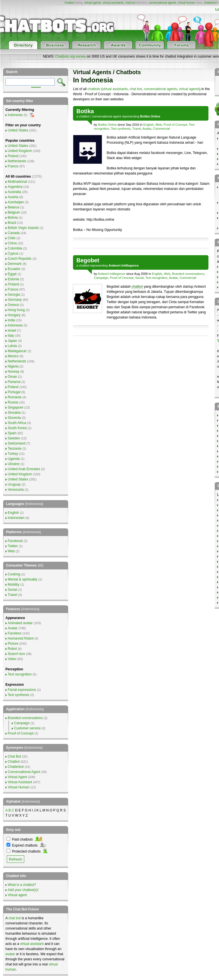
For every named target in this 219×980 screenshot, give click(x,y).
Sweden (14, 438)
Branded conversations (188, 274)
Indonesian (16, 518)
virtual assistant (32, 944)
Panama (14, 382)
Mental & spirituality (23, 579)
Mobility (14, 585)
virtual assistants (113, 3)
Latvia (12, 346)
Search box (16, 654)
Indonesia (15, 115)
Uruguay (14, 484)
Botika (85, 111)
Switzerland (17, 443)
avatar (10, 954)
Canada (14, 233)
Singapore (16, 407)
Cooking (14, 574)
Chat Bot (14, 756)
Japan (12, 341)
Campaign (101, 278)
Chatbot (69, 3)
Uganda (14, 459)
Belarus (14, 207)
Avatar (147, 129)
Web (159, 125)
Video (12, 659)
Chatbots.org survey (70, 56)
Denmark (15, 264)
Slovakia (14, 413)
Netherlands (17, 161)
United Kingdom (20, 151)
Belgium (14, 212)
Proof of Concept (175, 125)
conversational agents (162, 3)
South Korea (17, 428)
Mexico (13, 356)
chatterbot (210, 3)
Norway (14, 372)
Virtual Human (19, 787)
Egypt (12, 274)
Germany (15, 300)
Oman (12, 377)
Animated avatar (20, 623)
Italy (11, 336)
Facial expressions (22, 690)
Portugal (14, 392)
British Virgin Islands (23, 228)
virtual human (186, 3)
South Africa (17, 423)
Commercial (162, 129)
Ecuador (14, 269)
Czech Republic (20, 259)
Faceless (15, 633)
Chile (12, 238)
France (13, 166)
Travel (137, 129)
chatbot (84, 116)
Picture (13, 644)
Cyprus (13, 253)
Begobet (88, 260)
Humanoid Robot (21, 638)
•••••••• (36, 87)
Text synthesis (121, 129)
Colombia (15, 248)
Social (139, 278)
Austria (13, 197)
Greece (13, 305)
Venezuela (16, 490)
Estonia (13, 279)
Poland (13, 156)
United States (18, 130)
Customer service (27, 728)
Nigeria (13, 366)
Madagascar (17, 351)
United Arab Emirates (24, 469)
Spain (12, 433)
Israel (12, 330)
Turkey (13, 454)
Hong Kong (16, 310)
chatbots (94, 89)
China (12, 243)
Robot (12, 649)
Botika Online (107, 125)
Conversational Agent (24, 772)
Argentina (15, 187)
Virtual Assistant (20, 782)
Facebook (15, 541)
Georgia (14, 295)
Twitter (13, 546)
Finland (13, 284)
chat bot (130, 3)
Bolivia (13, 218)
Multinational (17, 182)
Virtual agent (17, 895)
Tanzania (15, 449)
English (149, 125)
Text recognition (156, 278)
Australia (14, 192)
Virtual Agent (17, 777)
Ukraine (14, 464)
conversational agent (106, 116)
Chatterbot (16, 767)
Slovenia (14, 418)
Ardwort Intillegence (112, 274)
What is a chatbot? (22, 885)
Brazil (12, 223)
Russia (13, 402)
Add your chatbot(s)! (23, 890)
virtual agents (93, 3)
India (11, 320)
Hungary (14, 315)
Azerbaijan (16, 202)
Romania (15, 397)
